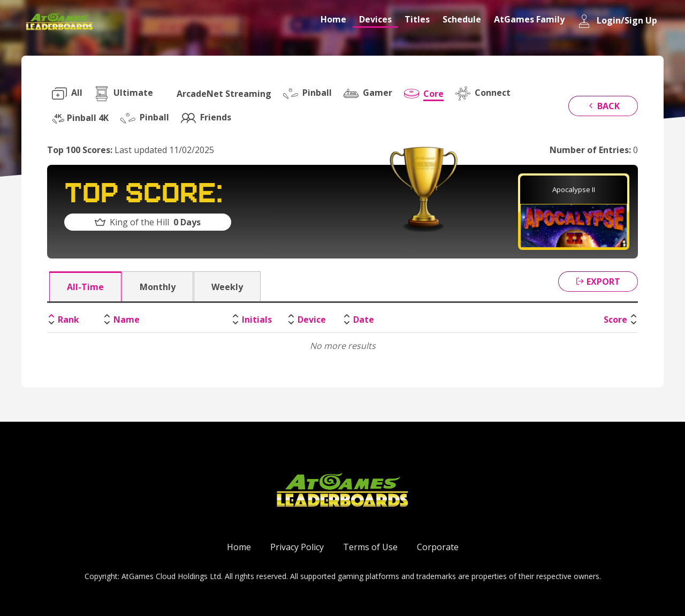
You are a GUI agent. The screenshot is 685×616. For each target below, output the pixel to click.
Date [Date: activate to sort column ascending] (364, 320)
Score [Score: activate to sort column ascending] (615, 320)
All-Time (85, 287)
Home (333, 19)
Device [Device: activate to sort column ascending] (312, 320)
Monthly (158, 287)
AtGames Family (529, 19)
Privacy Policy (297, 547)
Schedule (462, 19)
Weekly (227, 287)
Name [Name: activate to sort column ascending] (127, 320)
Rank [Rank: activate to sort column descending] (68, 320)
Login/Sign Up (617, 21)
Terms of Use (370, 547)
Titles (417, 19)
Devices (375, 19)
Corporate (438, 547)
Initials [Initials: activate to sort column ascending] (257, 320)
